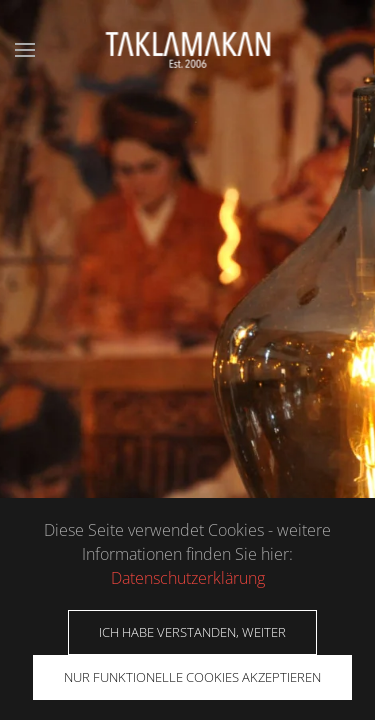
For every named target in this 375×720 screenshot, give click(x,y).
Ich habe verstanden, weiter (192, 632)
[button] (25, 50)
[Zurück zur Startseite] (187, 50)
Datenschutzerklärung (188, 578)
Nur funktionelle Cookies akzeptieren (192, 677)
